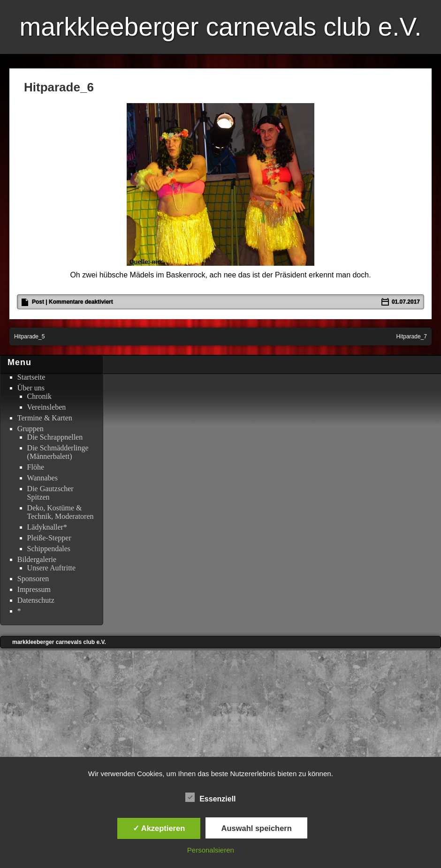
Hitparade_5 (29, 337)
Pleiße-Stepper (49, 538)
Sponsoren (33, 579)
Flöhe (36, 467)
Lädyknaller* (47, 527)
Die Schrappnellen (55, 437)
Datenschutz (36, 600)
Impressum (34, 589)
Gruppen (30, 429)
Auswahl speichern (256, 828)
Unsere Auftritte (52, 568)
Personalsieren (211, 850)
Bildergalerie (37, 559)
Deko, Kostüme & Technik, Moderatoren (61, 512)
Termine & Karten (45, 418)
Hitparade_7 (412, 337)
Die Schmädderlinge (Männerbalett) (58, 452)
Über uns (31, 388)
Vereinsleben (47, 407)
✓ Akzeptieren (159, 828)
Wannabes (42, 478)
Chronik (39, 396)
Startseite (31, 377)
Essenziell (210, 798)
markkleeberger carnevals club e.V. (220, 27)
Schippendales (49, 549)
